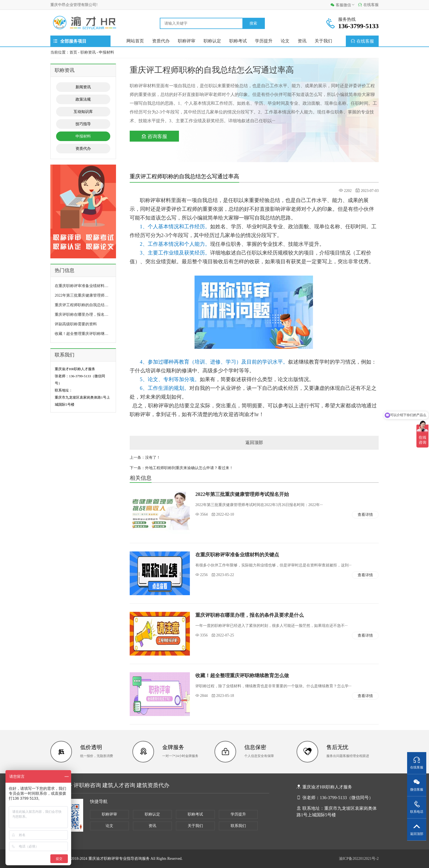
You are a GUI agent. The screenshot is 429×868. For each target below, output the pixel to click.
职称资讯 (88, 52)
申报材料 (106, 52)
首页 (73, 52)
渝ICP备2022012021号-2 (359, 859)
